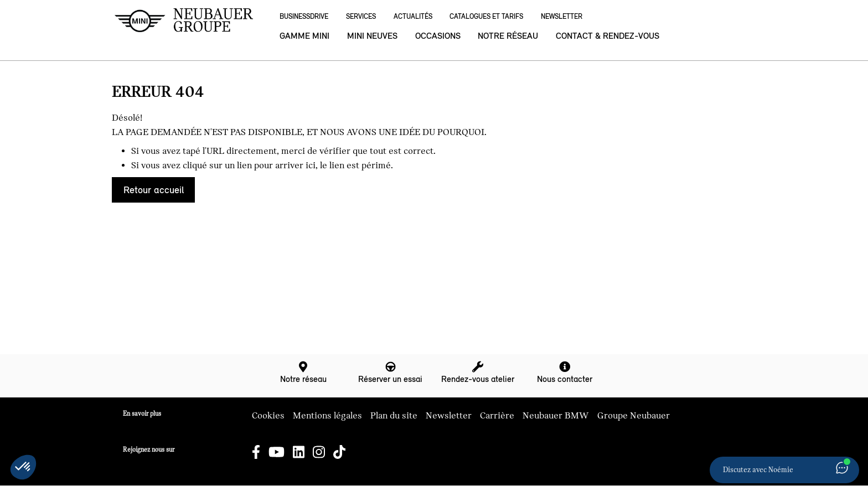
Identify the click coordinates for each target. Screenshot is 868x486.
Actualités (413, 16)
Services (361, 16)
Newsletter (562, 16)
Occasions (438, 36)
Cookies (268, 416)
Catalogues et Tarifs (486, 16)
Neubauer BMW (556, 416)
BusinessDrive (304, 16)
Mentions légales (327, 416)
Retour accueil (154, 190)
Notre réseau (508, 36)
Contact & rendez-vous (608, 36)
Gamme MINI (304, 36)
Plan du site (394, 416)
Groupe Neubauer (634, 416)
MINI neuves (372, 36)
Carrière (497, 416)
